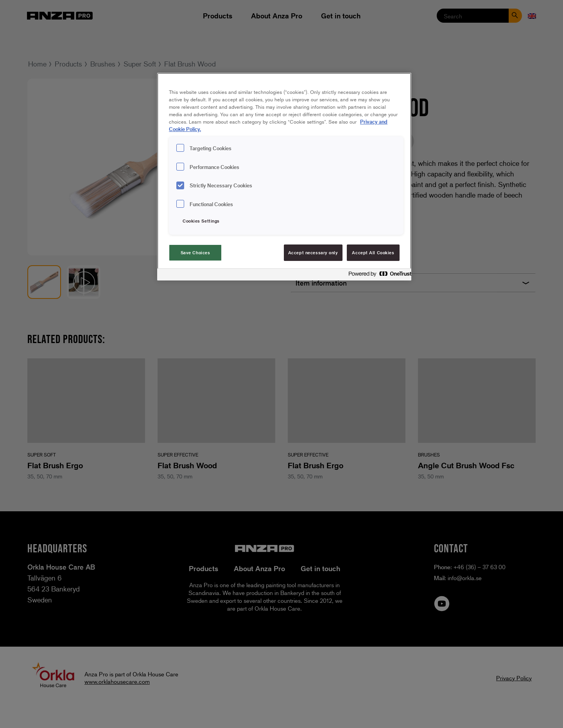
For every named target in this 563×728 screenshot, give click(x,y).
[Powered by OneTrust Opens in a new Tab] (378, 276)
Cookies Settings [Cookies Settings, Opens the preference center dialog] (201, 221)
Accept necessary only (313, 253)
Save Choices (195, 253)
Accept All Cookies (373, 253)
